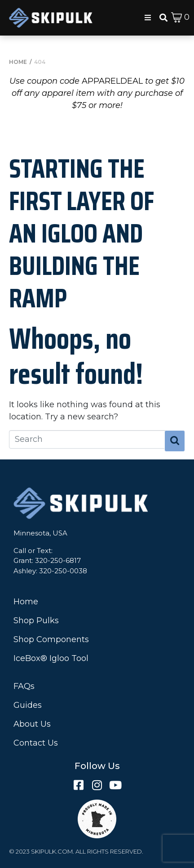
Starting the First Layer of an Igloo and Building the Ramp (82, 233)
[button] (148, 18)
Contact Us (36, 743)
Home (26, 602)
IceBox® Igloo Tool (51, 658)
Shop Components (51, 639)
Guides (28, 705)
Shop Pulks (36, 621)
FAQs (24, 686)
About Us (32, 724)
